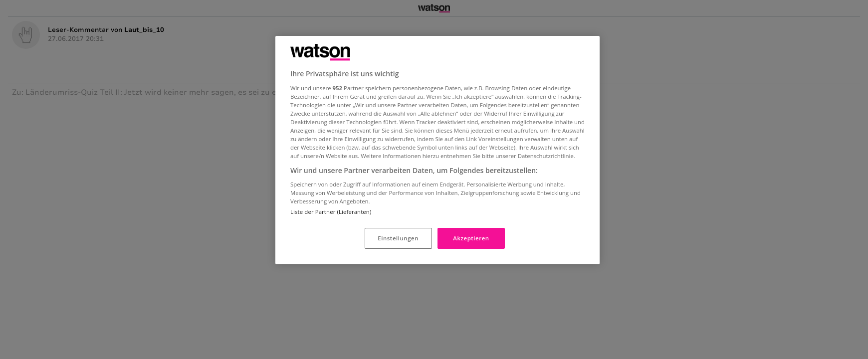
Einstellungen (398, 238)
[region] (437, 150)
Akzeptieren (471, 238)
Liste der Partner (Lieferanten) (331, 212)
